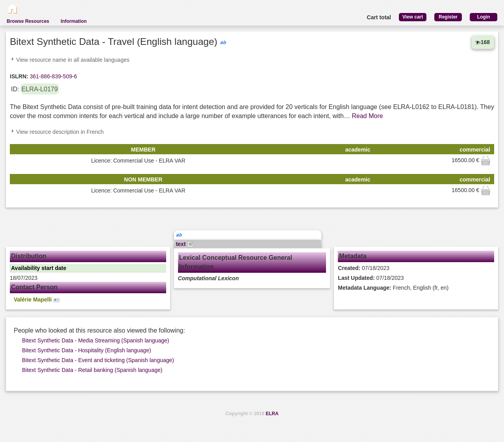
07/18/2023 (364, 268)
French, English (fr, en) (393, 288)
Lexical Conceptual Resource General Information (236, 262)
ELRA (272, 414)
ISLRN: (19, 76)
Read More (368, 116)
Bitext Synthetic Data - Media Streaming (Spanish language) (96, 340)
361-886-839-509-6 (53, 76)
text (185, 244)
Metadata (353, 256)
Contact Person (34, 287)
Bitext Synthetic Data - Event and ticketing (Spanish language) (98, 360)
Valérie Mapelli (37, 300)
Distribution (29, 256)
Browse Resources (28, 21)
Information (74, 21)
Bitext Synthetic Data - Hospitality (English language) (87, 350)
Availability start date (39, 268)
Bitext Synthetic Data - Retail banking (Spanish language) (92, 370)
